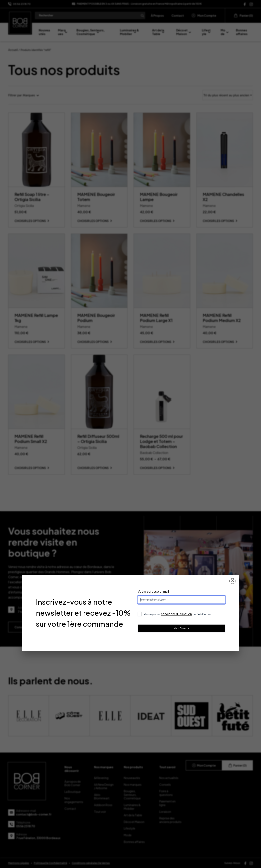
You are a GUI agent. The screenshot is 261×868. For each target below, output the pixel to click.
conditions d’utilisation (176, 614)
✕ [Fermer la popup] (233, 581)
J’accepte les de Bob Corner (178, 614)
